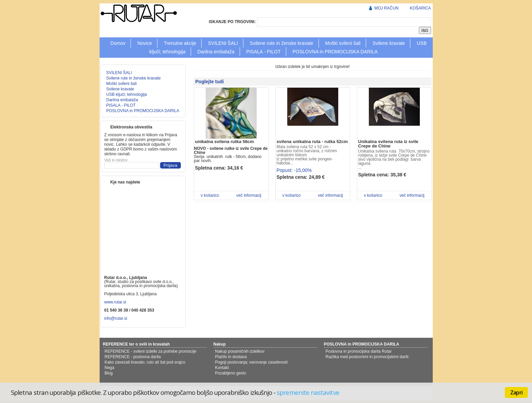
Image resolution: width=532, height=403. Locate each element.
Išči (425, 30)
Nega (110, 368)
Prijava (170, 165)
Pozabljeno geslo (231, 373)
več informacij (249, 195)
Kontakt (222, 368)
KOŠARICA (420, 8)
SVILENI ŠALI (223, 43)
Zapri (516, 392)
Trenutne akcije (180, 43)
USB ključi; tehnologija (127, 94)
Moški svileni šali (343, 43)
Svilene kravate (389, 43)
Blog (109, 373)
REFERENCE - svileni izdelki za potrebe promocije (151, 351)
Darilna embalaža (216, 52)
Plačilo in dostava (231, 357)
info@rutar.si (116, 318)
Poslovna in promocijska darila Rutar (359, 351)
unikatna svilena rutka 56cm (225, 142)
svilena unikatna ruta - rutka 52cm (312, 142)
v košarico (210, 195)
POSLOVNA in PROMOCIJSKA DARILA (335, 52)
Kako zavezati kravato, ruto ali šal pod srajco (145, 362)
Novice (145, 43)
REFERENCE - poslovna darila (133, 357)
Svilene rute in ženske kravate (282, 43)
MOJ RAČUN (386, 8)
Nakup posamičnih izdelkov (240, 351)
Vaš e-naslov (116, 160)
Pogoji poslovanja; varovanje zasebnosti (251, 362)
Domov (118, 43)
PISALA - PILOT (263, 52)
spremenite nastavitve (308, 392)
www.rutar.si (115, 302)
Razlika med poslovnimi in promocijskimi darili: (368, 357)
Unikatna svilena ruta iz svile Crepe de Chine (388, 144)
